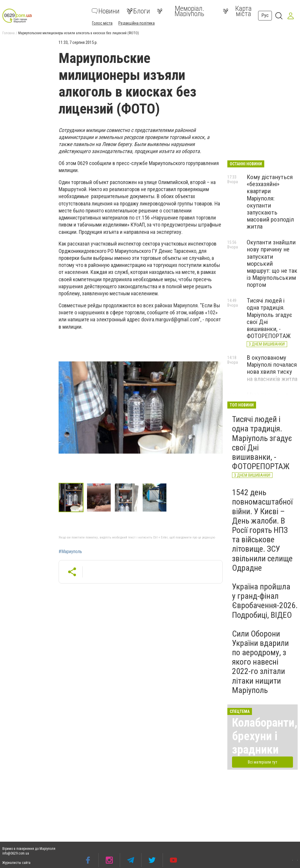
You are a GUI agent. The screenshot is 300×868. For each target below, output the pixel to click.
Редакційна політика (137, 23)
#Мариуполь (70, 552)
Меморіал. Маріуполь (181, 11)
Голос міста (102, 23)
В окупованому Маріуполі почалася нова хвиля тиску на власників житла (272, 368)
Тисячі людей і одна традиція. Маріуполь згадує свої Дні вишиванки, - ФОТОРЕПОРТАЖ (262, 443)
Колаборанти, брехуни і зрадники (265, 736)
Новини (106, 11)
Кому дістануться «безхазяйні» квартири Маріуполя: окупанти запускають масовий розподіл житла (270, 202)
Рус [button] (265, 15)
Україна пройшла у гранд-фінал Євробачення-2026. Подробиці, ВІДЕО (265, 601)
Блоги (138, 11)
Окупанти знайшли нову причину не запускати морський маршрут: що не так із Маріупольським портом (272, 264)
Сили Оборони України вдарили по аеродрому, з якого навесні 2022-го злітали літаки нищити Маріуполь (260, 662)
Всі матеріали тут (262, 762)
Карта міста (237, 11)
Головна (8, 33)
